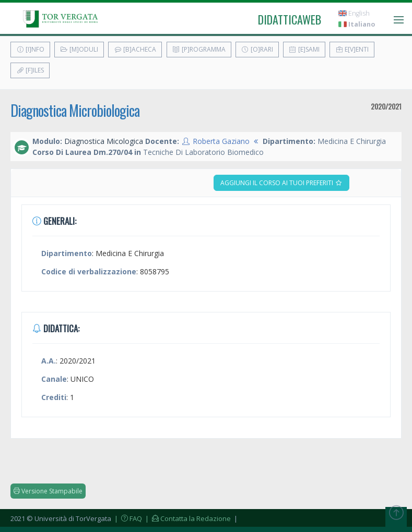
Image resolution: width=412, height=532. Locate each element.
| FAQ (127, 518)
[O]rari (257, 49)
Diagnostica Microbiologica (75, 110)
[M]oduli (79, 49)
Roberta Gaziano (221, 141)
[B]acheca (135, 49)
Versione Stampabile (48, 491)
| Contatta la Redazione (187, 518)
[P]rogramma (199, 49)
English (354, 13)
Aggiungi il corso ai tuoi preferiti (281, 183)
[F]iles (30, 70)
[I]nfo (30, 49)
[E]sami (304, 49)
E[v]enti (352, 49)
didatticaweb (290, 19)
